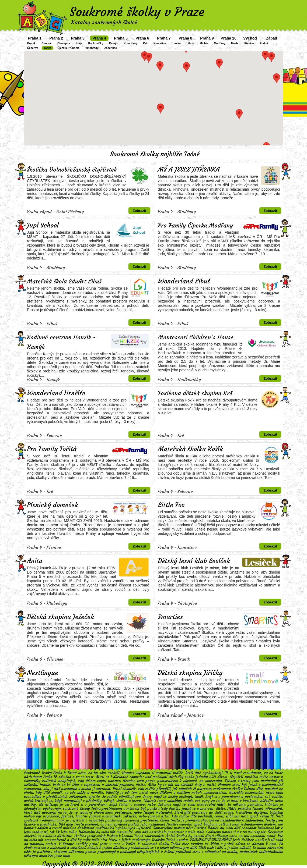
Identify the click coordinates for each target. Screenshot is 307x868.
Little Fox (171, 505)
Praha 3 (78, 38)
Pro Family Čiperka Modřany (195, 225)
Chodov (46, 43)
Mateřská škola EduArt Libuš (64, 281)
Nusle (235, 43)
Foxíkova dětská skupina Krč (195, 393)
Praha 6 (142, 38)
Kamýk (114, 43)
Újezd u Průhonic (68, 48)
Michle (204, 43)
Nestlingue (43, 673)
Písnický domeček (53, 505)
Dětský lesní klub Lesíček (194, 561)
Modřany (220, 43)
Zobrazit (139, 211)
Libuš (190, 43)
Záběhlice (111, 48)
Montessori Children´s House (196, 337)
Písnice (249, 43)
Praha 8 (185, 38)
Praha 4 (99, 38)
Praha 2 (56, 38)
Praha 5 (121, 38)
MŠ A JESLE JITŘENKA (189, 169)
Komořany (130, 43)
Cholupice (64, 43)
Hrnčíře (172, 824)
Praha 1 (35, 38)
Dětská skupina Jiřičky (190, 673)
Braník (31, 43)
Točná (48, 48)
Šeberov (32, 48)
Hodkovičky (96, 43)
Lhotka (176, 43)
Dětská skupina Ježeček (60, 617)
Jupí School (43, 225)
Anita (35, 561)
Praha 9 (207, 38)
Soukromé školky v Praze (137, 12)
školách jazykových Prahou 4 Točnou (104, 836)
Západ (272, 38)
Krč (145, 43)
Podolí (264, 43)
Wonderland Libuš (184, 281)
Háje (79, 43)
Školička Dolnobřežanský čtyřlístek (72, 170)
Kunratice (160, 43)
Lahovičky (32, 781)
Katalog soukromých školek (104, 22)
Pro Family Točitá (52, 449)
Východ (250, 38)
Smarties (170, 617)
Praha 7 (164, 38)
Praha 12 (50, 777)
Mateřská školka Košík (190, 449)
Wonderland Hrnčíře (56, 393)
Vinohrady (92, 48)
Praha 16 (267, 816)
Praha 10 (228, 38)
